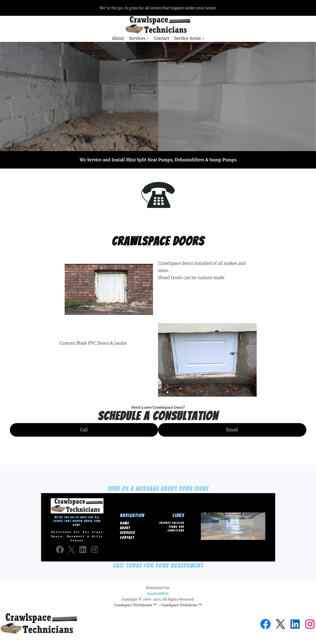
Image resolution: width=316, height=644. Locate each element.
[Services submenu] (148, 38)
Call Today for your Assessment (158, 564)
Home (125, 523)
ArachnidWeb (158, 592)
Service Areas (187, 38)
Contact (127, 537)
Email (232, 430)
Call (84, 430)
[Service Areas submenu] (203, 38)
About (125, 527)
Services (137, 38)
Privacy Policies (172, 522)
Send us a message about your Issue (158, 489)
